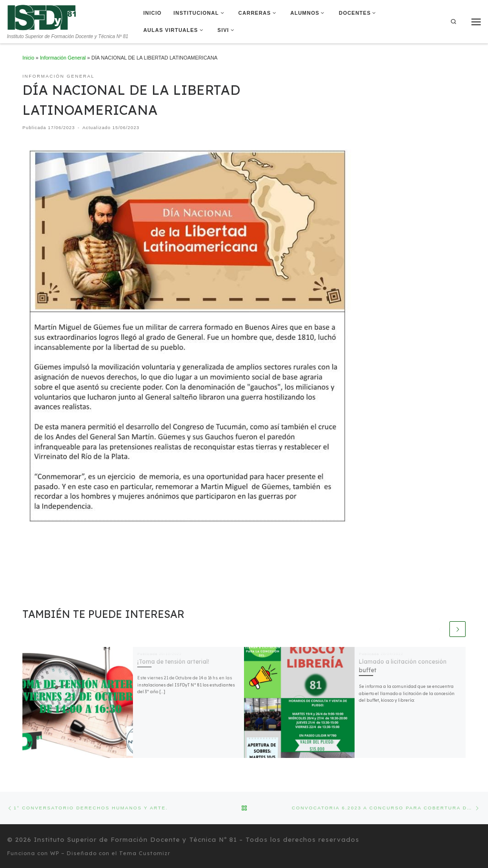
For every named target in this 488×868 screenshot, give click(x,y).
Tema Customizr (145, 853)
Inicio (28, 58)
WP (55, 853)
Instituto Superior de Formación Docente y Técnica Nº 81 (135, 839)
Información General (63, 58)
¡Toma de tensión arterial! (173, 661)
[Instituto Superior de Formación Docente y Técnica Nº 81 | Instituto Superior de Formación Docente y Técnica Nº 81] (42, 17)
